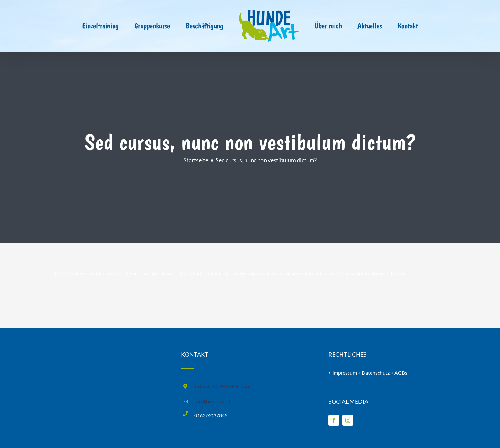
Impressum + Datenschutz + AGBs (370, 373)
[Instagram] (348, 420)
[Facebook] (334, 420)
